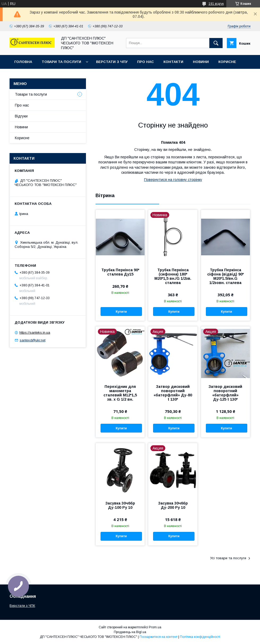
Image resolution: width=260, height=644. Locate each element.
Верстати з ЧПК (22, 606)
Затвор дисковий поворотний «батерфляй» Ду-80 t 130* (173, 393)
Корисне (227, 62)
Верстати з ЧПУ (112, 62)
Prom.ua (155, 627)
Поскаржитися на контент (159, 637)
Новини (201, 62)
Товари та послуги (61, 62)
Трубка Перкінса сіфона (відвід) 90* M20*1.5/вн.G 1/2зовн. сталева (226, 276)
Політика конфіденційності (200, 637)
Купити (121, 312)
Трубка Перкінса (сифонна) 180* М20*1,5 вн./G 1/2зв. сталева (173, 276)
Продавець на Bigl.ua (130, 632)
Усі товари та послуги (228, 558)
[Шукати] (216, 43)
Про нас (146, 62)
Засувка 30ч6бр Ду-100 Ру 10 (120, 505)
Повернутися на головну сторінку (173, 180)
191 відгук (216, 4)
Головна (23, 62)
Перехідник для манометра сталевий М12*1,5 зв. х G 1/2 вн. (120, 393)
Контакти (173, 62)
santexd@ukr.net (32, 340)
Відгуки (21, 116)
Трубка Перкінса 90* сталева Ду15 (120, 272)
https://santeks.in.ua (35, 332)
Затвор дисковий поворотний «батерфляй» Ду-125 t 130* (225, 393)
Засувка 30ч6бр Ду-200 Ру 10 (173, 505)
